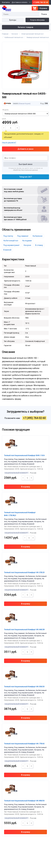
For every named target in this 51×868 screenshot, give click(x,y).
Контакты (6, 2)
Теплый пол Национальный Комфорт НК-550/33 (24, 686)
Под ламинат (23, 236)
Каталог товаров (25, 27)
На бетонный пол (11, 241)
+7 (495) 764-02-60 (41, 2)
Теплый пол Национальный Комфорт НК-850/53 (24, 801)
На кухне (27, 245)
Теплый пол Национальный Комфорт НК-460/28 (24, 629)
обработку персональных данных (25, 170)
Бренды (13, 20)
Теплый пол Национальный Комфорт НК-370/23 (24, 572)
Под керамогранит (12, 245)
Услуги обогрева (37, 20)
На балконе (38, 236)
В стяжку (39, 245)
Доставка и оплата (19, 2)
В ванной (7, 250)
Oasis (10, 104)
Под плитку (8, 236)
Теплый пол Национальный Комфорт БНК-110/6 (24, 455)
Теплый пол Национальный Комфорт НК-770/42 (24, 744)
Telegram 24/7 (26, 177)
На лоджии (27, 241)
